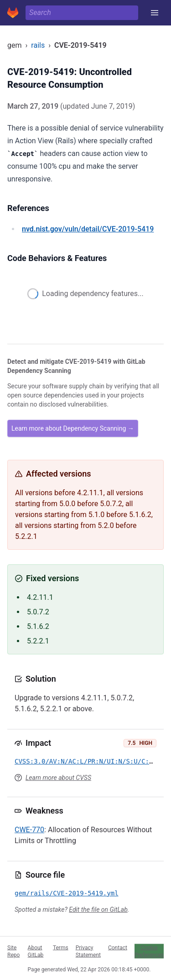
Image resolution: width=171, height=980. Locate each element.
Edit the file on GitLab (98, 910)
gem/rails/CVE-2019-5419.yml (67, 893)
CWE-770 (29, 830)
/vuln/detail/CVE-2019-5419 (88, 229)
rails (38, 45)
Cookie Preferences (149, 951)
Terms (61, 947)
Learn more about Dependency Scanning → (73, 428)
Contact (118, 947)
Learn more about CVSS (58, 778)
